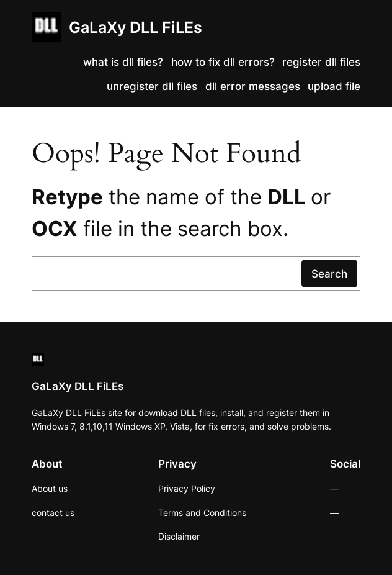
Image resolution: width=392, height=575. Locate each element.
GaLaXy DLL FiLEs (136, 27)
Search (329, 274)
